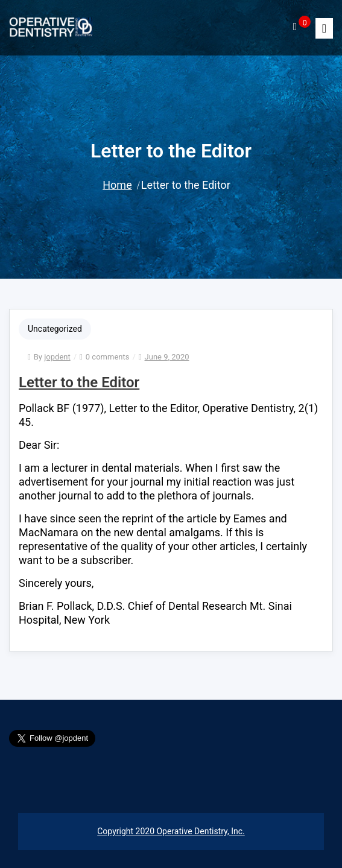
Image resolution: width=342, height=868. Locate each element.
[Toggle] (324, 28)
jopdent (57, 357)
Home (117, 185)
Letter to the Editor (79, 382)
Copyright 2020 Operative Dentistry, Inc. (171, 831)
